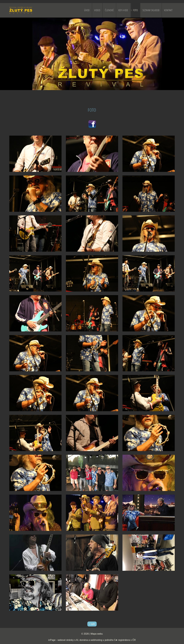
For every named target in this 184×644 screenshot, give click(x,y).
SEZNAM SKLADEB (151, 10)
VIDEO (97, 10)
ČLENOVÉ (109, 10)
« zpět (92, 624)
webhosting (96, 640)
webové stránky (66, 640)
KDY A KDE (123, 10)
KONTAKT (168, 10)
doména (84, 640)
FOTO (135, 10)
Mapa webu (97, 634)
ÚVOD (87, 10)
